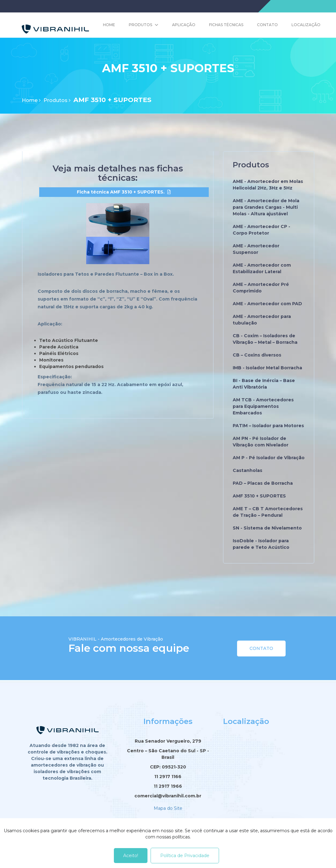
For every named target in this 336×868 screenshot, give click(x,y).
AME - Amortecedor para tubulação (262, 320)
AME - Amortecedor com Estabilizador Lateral (262, 268)
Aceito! (131, 856)
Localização (306, 25)
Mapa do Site (168, 808)
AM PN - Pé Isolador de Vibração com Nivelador (261, 442)
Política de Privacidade (185, 856)
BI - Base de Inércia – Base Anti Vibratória (264, 384)
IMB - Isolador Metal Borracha (267, 368)
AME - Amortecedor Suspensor (256, 249)
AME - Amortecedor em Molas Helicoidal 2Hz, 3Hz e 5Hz (268, 185)
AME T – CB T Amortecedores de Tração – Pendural (268, 512)
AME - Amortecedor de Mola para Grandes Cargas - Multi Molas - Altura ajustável (266, 207)
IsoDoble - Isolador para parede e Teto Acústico (261, 544)
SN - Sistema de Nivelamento (267, 528)
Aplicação (184, 25)
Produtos (140, 25)
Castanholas (247, 470)
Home (109, 25)
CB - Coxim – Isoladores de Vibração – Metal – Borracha (265, 339)
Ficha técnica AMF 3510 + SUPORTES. (121, 194)
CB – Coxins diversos (257, 355)
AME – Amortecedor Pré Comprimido (261, 288)
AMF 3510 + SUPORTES (259, 496)
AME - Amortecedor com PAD (267, 304)
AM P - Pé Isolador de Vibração (269, 458)
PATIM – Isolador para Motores (268, 426)
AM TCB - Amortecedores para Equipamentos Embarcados (263, 406)
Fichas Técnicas (226, 25)
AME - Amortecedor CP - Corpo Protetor (261, 230)
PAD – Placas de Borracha (263, 483)
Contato (267, 25)
